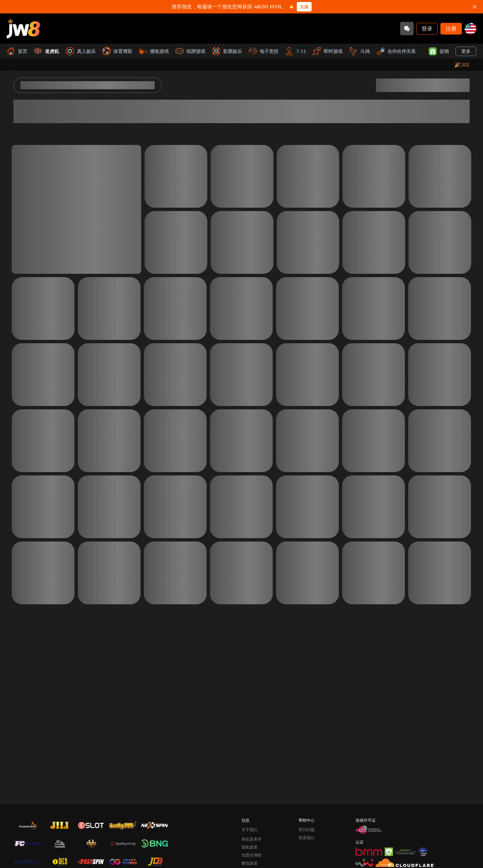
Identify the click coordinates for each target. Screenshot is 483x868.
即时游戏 (328, 51)
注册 (451, 28)
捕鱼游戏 (154, 51)
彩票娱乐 (227, 51)
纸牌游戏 (190, 51)
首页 (17, 51)
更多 (466, 51)
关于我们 (250, 830)
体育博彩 (117, 51)
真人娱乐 (81, 51)
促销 (439, 51)
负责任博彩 (252, 855)
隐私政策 (250, 847)
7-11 (296, 51)
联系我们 (307, 838)
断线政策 (250, 863)
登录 (427, 28)
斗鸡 (359, 51)
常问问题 (307, 830)
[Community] (407, 29)
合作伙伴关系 (396, 51)
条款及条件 (252, 839)
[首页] (23, 29)
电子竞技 (263, 51)
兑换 (304, 7)
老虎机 (46, 51)
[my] (470, 29)
